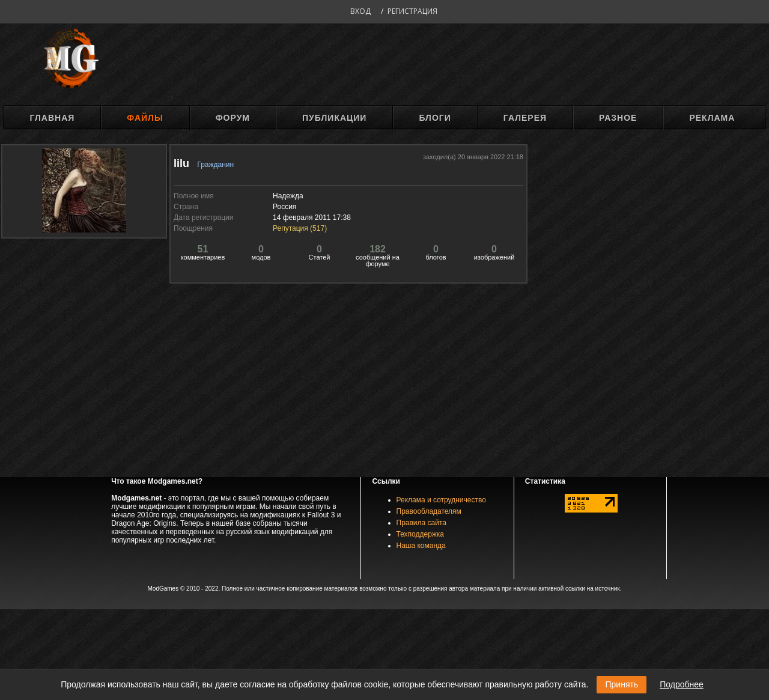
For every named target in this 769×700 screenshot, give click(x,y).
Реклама (712, 118)
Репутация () (300, 228)
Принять (622, 684)
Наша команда (421, 546)
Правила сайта (421, 523)
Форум (233, 118)
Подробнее (682, 684)
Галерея (525, 118)
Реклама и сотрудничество (441, 500)
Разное (618, 118)
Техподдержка (421, 534)
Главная (52, 118)
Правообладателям (429, 511)
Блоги (435, 118)
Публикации (334, 118)
